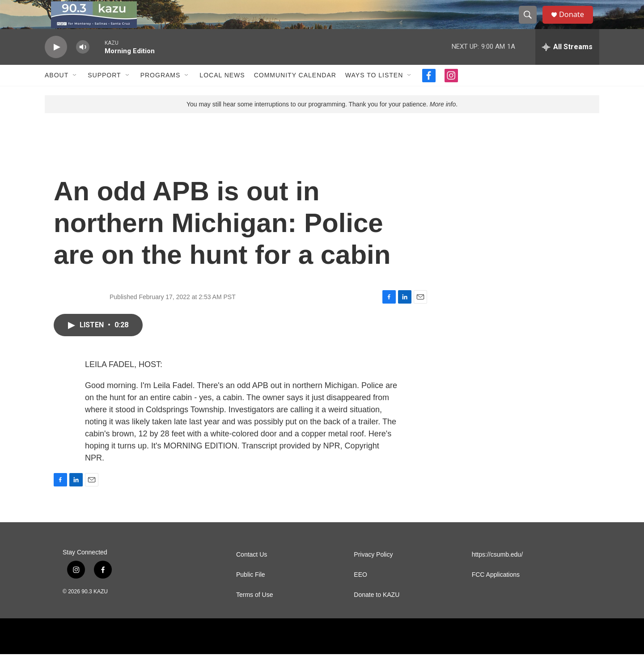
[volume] (83, 65)
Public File (251, 593)
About (57, 93)
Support (104, 93)
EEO (360, 593)
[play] (56, 65)
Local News (222, 93)
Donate (576, 23)
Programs (161, 93)
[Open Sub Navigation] (75, 93)
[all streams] (567, 65)
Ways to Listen (374, 93)
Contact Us (252, 573)
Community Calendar (295, 93)
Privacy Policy (373, 573)
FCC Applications (496, 593)
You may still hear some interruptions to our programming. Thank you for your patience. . (322, 122)
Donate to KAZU (377, 613)
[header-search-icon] (531, 24)
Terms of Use (254, 613)
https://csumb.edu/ (497, 573)
